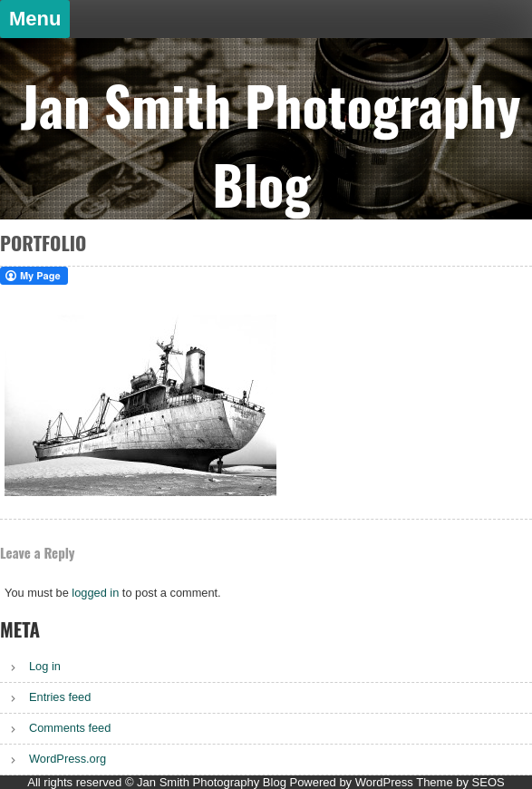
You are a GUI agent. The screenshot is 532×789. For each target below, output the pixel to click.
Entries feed (60, 697)
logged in (95, 593)
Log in (45, 666)
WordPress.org (68, 759)
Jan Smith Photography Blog (270, 144)
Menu (35, 19)
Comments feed (70, 728)
